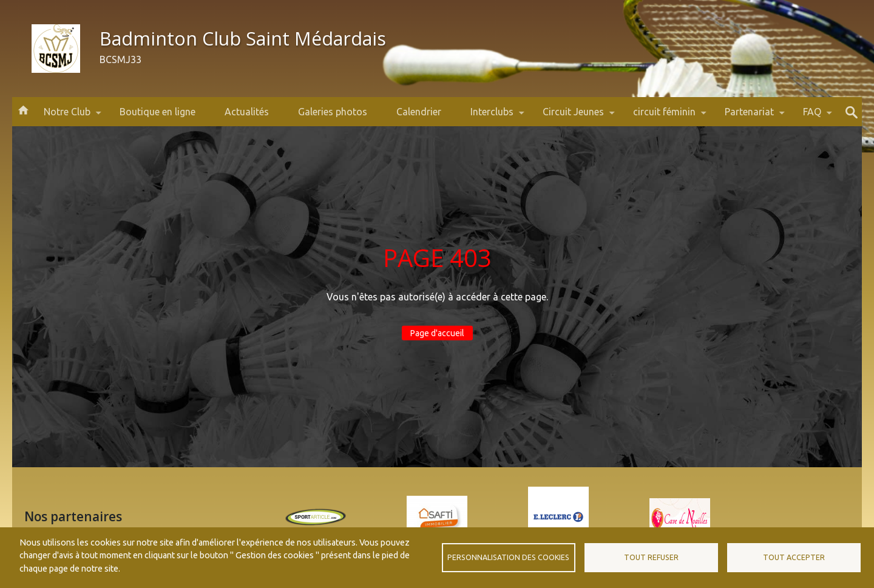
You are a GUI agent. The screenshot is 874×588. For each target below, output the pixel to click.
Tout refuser (651, 557)
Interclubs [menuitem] (492, 116)
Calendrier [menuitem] (419, 112)
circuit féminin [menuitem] (664, 116)
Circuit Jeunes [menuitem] (573, 116)
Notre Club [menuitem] (67, 116)
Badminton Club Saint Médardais (243, 39)
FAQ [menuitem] (812, 116)
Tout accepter (794, 557)
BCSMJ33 (120, 59)
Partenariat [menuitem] (749, 116)
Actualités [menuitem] (247, 112)
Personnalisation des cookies (508, 557)
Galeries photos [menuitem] (333, 112)
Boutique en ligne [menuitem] (158, 112)
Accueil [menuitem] (23, 109)
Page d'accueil (437, 333)
